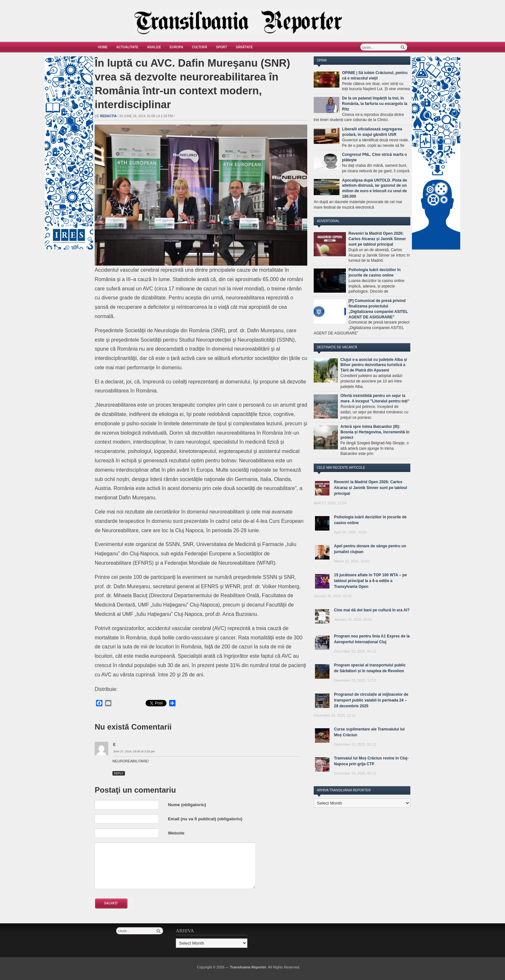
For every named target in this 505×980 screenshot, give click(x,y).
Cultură (200, 47)
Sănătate (244, 47)
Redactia (109, 116)
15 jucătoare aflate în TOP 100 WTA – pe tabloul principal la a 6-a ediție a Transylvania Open (370, 581)
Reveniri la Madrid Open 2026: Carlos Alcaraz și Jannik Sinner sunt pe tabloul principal (377, 239)
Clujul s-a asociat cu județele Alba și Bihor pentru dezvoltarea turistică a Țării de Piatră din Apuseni (374, 365)
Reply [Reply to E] (119, 773)
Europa (176, 47)
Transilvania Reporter (248, 967)
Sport (222, 47)
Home (103, 47)
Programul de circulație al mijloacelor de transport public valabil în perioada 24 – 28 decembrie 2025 (371, 700)
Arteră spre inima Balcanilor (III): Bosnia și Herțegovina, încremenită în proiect (375, 432)
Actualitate (127, 47)
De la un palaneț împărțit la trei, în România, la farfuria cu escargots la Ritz (375, 104)
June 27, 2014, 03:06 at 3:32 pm (134, 751)
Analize (154, 47)
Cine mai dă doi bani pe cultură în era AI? (372, 610)
